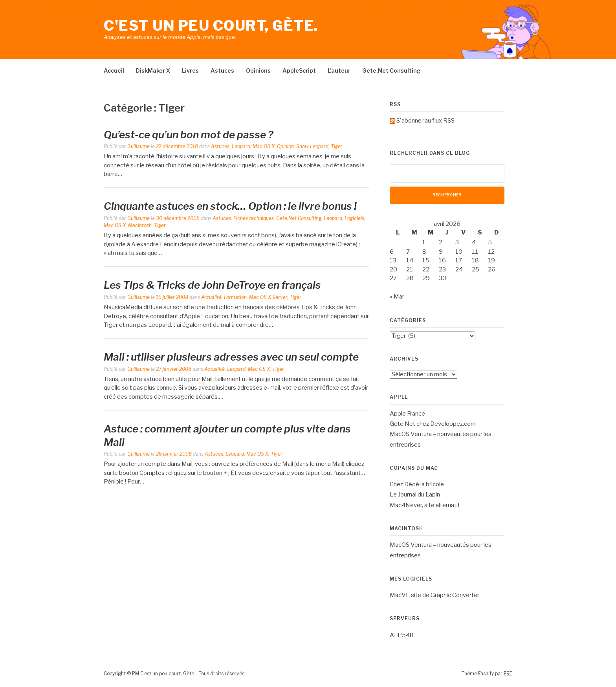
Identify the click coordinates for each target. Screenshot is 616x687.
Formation (235, 297)
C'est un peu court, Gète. (211, 26)
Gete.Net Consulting (391, 71)
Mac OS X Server (268, 297)
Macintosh (140, 225)
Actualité (211, 297)
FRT (508, 673)
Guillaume (138, 146)
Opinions (258, 71)
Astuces (222, 71)
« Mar (397, 297)
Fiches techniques (254, 218)
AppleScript (299, 71)
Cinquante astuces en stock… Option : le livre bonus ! (230, 206)
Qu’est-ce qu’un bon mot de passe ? (189, 135)
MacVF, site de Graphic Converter (434, 595)
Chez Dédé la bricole (417, 484)
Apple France (407, 414)
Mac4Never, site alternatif (425, 505)
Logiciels (354, 218)
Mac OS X (264, 146)
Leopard (241, 146)
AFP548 (402, 635)
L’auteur (339, 71)
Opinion (285, 146)
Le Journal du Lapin (415, 495)
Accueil (114, 71)
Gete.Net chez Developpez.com (433, 424)
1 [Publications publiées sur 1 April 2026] (424, 242)
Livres (190, 71)
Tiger (337, 146)
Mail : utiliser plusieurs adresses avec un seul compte (231, 357)
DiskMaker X (153, 71)
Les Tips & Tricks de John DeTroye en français (212, 285)
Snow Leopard (312, 146)
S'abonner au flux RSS (425, 121)
